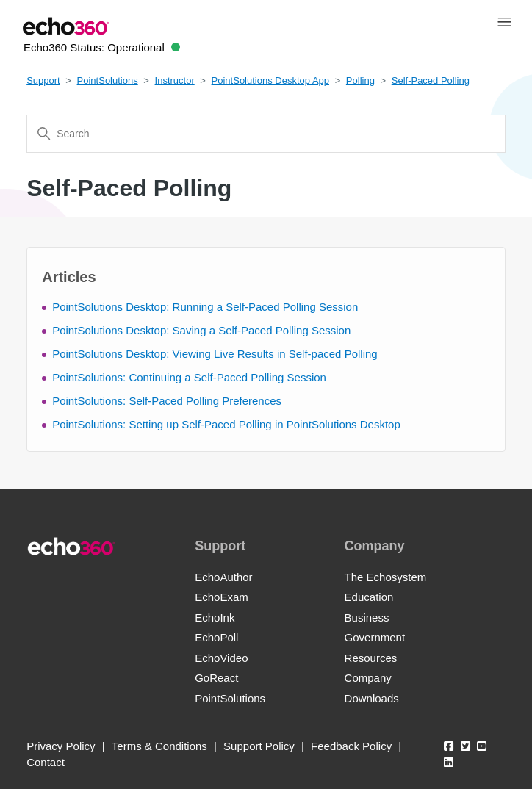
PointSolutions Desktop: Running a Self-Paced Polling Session (205, 307)
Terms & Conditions (159, 746)
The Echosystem (386, 577)
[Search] (266, 134)
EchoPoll (216, 637)
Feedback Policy (351, 746)
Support (43, 80)
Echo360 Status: (102, 47)
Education (369, 597)
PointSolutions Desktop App (270, 80)
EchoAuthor (223, 577)
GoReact (216, 678)
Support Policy (259, 746)
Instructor (175, 80)
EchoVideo (221, 658)
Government (375, 637)
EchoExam (222, 597)
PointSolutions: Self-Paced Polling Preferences (167, 401)
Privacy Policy (61, 746)
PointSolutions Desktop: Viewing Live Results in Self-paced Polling (215, 354)
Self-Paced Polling (431, 80)
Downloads (372, 698)
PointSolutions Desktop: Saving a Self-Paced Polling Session (201, 330)
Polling (360, 80)
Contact (46, 762)
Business (367, 617)
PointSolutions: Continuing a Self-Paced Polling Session (189, 377)
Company (368, 678)
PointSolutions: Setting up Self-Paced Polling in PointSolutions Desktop (226, 424)
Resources (371, 658)
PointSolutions (108, 80)
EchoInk (215, 617)
